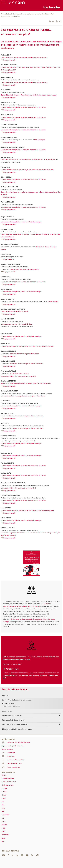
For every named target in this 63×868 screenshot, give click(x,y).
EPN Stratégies (40, 140)
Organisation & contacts (12, 706)
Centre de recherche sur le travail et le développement (19, 192)
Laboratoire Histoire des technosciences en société (18, 376)
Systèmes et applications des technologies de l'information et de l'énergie (26, 383)
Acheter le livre (12, 669)
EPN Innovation (53, 302)
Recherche (17, 14)
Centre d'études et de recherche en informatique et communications (24, 57)
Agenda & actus (9, 704)
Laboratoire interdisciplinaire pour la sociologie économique (21, 222)
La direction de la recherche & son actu (38, 14)
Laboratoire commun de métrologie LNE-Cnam (17, 324)
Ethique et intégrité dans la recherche (17, 729)
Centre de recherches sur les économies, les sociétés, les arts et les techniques (28, 160)
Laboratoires (7, 711)
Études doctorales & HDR (12, 716)
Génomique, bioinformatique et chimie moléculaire (26, 364)
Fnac (31, 675)
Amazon (36, 675)
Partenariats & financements (13, 720)
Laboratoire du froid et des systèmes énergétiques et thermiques (23, 396)
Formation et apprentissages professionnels (24, 269)
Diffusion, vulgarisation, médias (15, 725)
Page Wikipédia (9, 259)
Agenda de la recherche (10, 17)
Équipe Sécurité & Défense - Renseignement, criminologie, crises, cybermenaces (29, 95)
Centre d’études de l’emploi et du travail (14, 234)
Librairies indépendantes (49, 675)
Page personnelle (9, 60)
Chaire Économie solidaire (20, 373)
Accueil (5, 696)
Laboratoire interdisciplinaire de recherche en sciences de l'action (23, 107)
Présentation (6, 14)
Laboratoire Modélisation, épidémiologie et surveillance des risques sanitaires (27, 170)
